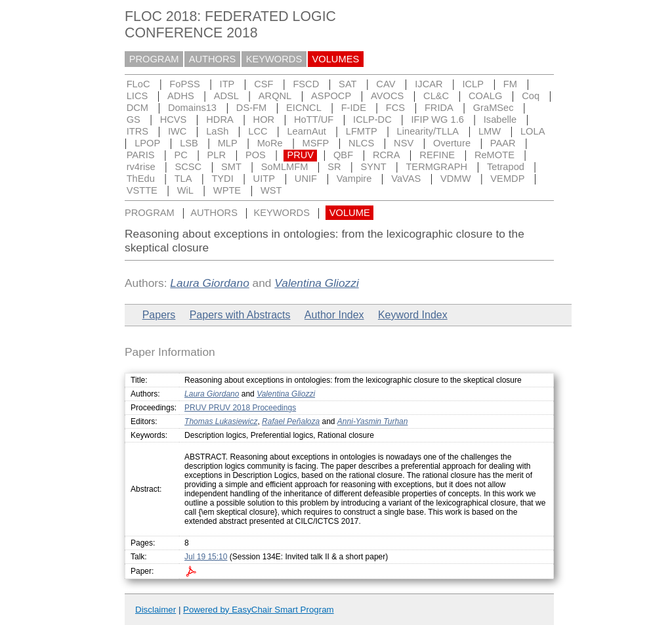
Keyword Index (413, 315)
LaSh (217, 131)
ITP (227, 84)
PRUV (300, 155)
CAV (386, 84)
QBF (343, 155)
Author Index (334, 315)
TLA (183, 179)
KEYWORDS (274, 59)
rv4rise (141, 167)
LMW (490, 131)
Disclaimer (156, 610)
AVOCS (387, 96)
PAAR (503, 143)
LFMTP (362, 131)
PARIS (141, 155)
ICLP (473, 84)
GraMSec (493, 108)
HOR (264, 119)
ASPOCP (331, 96)
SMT (231, 167)
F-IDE (354, 108)
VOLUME (350, 213)
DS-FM (251, 108)
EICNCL (304, 108)
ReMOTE (494, 155)
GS (134, 119)
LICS (137, 96)
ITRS (137, 131)
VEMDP (507, 179)
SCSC (188, 167)
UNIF (306, 179)
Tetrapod (506, 167)
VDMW (455, 179)
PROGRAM (154, 59)
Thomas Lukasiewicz (221, 421)
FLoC (138, 84)
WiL (185, 190)
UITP (264, 179)
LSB (189, 143)
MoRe (270, 143)
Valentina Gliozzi (316, 283)
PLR (217, 155)
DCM (137, 108)
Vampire (354, 179)
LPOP (147, 143)
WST (271, 190)
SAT (347, 84)
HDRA (220, 119)
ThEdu (141, 179)
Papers (159, 315)
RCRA (387, 155)
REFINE (437, 155)
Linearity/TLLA (428, 131)
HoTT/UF (314, 119)
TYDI (222, 179)
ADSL (226, 96)
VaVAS (406, 179)
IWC (178, 131)
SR (334, 167)
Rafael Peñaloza (291, 421)
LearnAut (306, 131)
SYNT (374, 167)
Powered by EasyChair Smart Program (259, 610)
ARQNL (275, 96)
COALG (485, 96)
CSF (263, 84)
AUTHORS (213, 59)
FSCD (306, 84)
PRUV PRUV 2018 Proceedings (240, 408)
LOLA (533, 131)
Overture (452, 143)
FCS (395, 108)
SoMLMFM (285, 167)
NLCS (361, 143)
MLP (228, 143)
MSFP (316, 143)
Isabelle (500, 119)
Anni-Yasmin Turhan (373, 421)
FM (510, 84)
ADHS (181, 96)
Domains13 (192, 108)
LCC (258, 131)
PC (180, 155)
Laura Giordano (209, 283)
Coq (531, 96)
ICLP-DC (372, 119)
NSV (404, 143)
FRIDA (439, 108)
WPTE (227, 190)
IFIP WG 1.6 (438, 119)
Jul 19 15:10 (206, 557)
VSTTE (142, 190)
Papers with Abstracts (240, 315)
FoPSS (184, 84)
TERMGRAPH (436, 167)
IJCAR (429, 84)
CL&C (436, 96)
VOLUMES (336, 59)
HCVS (174, 119)
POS (256, 155)
